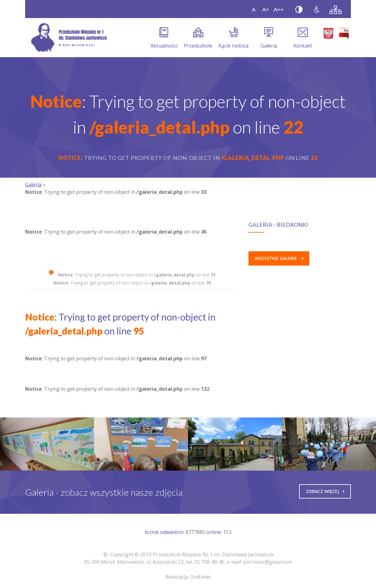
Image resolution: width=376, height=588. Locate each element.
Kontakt (303, 38)
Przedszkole (198, 38)
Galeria (269, 38)
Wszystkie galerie (279, 258)
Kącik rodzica (233, 38)
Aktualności (164, 38)
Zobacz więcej (325, 491)
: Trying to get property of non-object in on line (137, 275)
